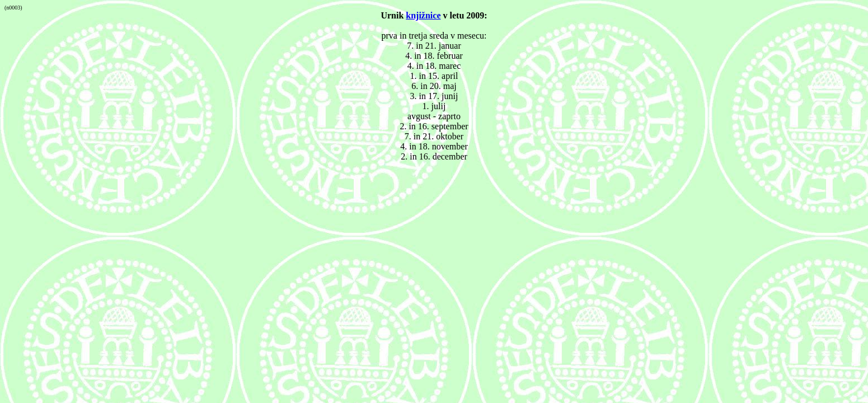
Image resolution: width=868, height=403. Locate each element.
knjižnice (423, 15)
